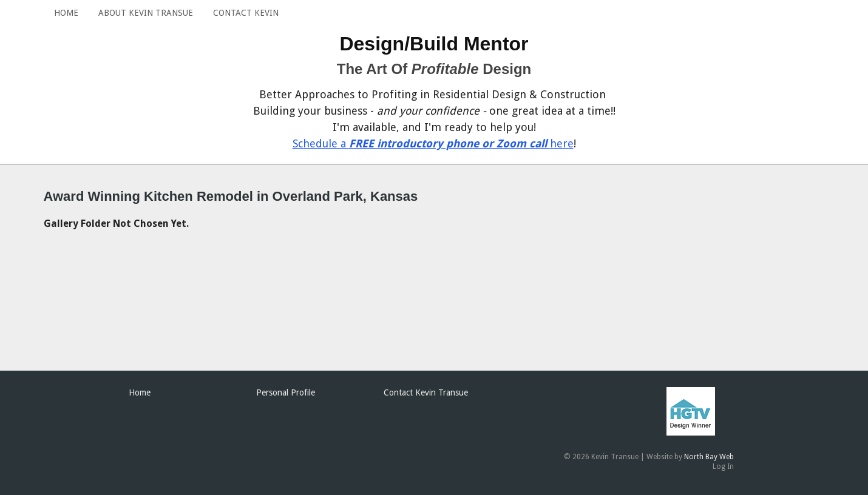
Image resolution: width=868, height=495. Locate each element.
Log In (723, 466)
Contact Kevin (246, 13)
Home (66, 13)
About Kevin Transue (146, 13)
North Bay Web (709, 457)
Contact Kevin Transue (426, 392)
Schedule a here (433, 143)
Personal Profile (286, 392)
